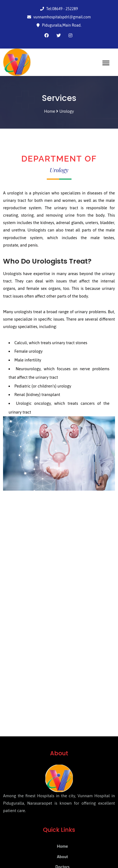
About (62, 857)
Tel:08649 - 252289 (59, 9)
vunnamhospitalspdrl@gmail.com (59, 17)
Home (62, 846)
